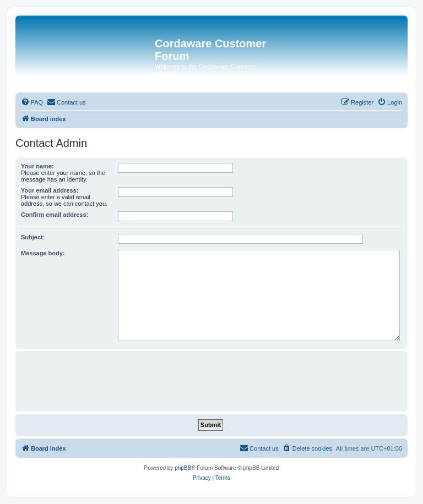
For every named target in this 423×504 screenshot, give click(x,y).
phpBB (183, 468)
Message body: (43, 253)
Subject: (33, 237)
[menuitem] (32, 102)
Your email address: (50, 190)
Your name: (37, 166)
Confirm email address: (55, 215)
